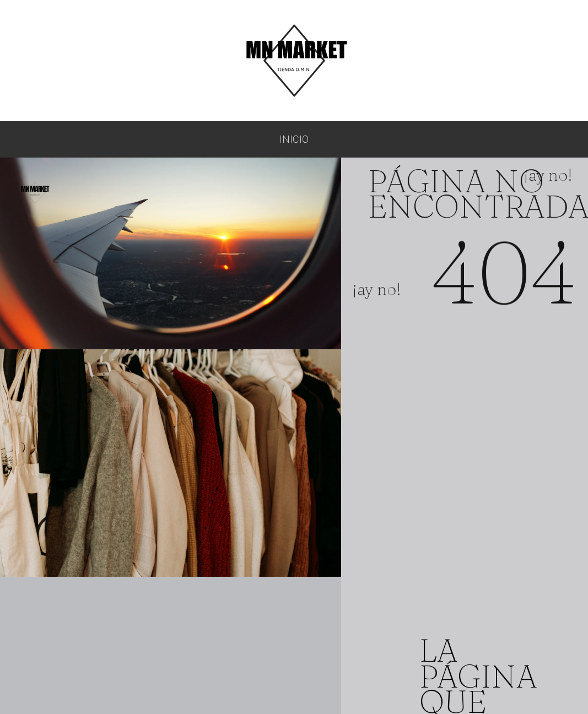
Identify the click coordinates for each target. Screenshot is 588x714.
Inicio (294, 139)
